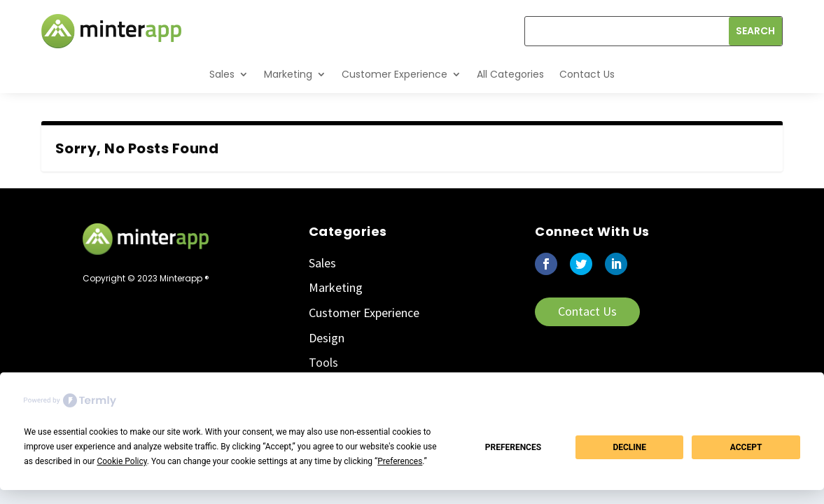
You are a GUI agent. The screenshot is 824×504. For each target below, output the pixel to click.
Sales (222, 74)
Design (327, 338)
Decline (629, 447)
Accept (746, 447)
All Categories (510, 74)
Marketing (288, 74)
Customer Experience (394, 74)
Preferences (513, 447)
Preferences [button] (400, 461)
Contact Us (587, 74)
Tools (323, 362)
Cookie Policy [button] (121, 461)
